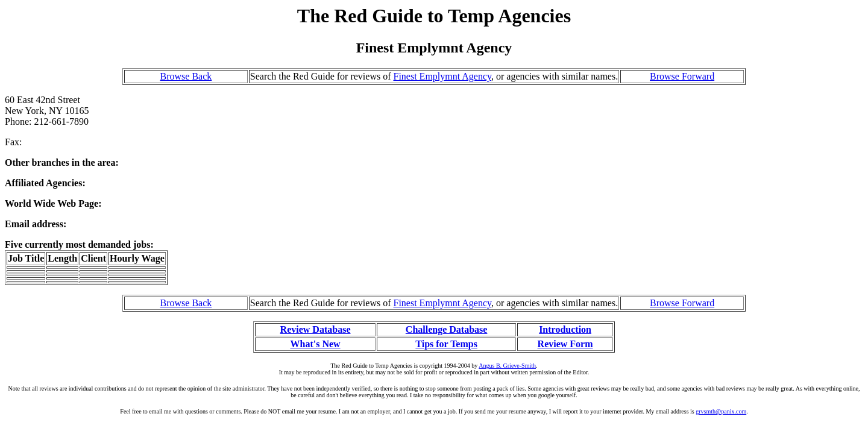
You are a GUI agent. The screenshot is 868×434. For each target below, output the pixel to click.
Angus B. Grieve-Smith (507, 366)
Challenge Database (447, 329)
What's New (315, 344)
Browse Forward (682, 76)
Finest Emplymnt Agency (443, 76)
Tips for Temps (446, 344)
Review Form (565, 344)
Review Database (316, 329)
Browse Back (186, 76)
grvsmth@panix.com (721, 411)
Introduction (565, 329)
